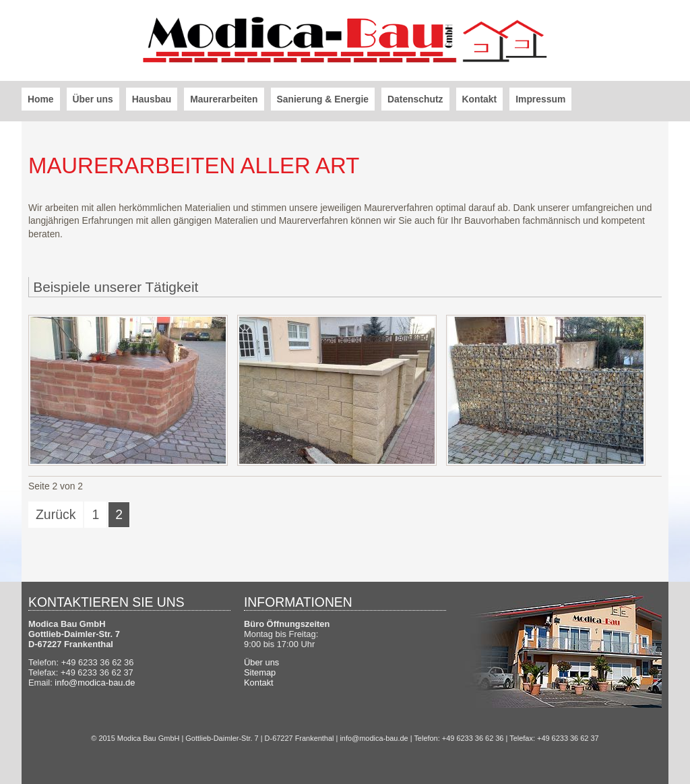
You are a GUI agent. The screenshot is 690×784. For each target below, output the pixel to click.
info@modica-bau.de (95, 683)
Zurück (56, 514)
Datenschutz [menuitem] (415, 99)
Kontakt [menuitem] (480, 99)
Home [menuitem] (41, 99)
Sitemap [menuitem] (260, 672)
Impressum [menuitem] (540, 99)
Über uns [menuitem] (93, 99)
